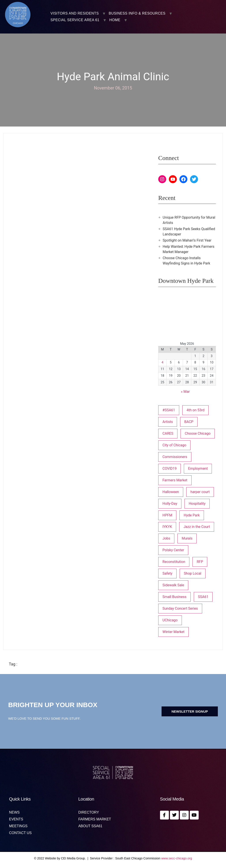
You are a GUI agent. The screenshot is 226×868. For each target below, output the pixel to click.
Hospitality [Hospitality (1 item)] (197, 504)
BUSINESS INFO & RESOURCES (137, 13)
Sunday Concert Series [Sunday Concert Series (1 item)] (180, 608)
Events (16, 819)
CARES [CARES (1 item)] (168, 433)
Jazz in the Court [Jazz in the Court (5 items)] (197, 527)
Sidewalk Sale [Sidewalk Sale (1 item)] (173, 585)
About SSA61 (90, 826)
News (14, 812)
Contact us (20, 833)
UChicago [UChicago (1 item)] (170, 620)
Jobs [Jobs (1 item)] (166, 538)
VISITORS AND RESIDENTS (75, 13)
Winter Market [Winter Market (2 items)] (173, 632)
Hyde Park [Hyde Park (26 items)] (192, 515)
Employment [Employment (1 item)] (198, 468)
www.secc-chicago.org (177, 858)
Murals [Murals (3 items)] (187, 538)
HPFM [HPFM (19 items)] (167, 515)
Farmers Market (95, 819)
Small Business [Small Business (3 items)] (174, 597)
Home (115, 20)
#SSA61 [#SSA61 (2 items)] (169, 410)
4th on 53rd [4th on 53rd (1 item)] (195, 410)
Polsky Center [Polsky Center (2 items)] (173, 550)
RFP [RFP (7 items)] (200, 562)
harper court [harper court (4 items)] (200, 492)
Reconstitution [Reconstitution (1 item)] (174, 562)
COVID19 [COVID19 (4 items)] (169, 468)
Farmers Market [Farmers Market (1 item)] (175, 480)
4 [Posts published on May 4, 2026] (162, 362)
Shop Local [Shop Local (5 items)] (193, 573)
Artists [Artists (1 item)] (168, 422)
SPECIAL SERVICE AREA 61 (75, 20)
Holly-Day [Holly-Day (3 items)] (170, 504)
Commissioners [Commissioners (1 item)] (175, 457)
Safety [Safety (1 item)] (167, 573)
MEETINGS (18, 826)
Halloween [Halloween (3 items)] (171, 492)
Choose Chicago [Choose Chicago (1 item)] (198, 433)
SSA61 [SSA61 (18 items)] (203, 597)
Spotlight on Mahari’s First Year (187, 240)
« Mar (185, 392)
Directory (89, 812)
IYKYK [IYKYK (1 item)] (167, 527)
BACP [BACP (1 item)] (189, 422)
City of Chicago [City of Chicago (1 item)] (174, 445)
